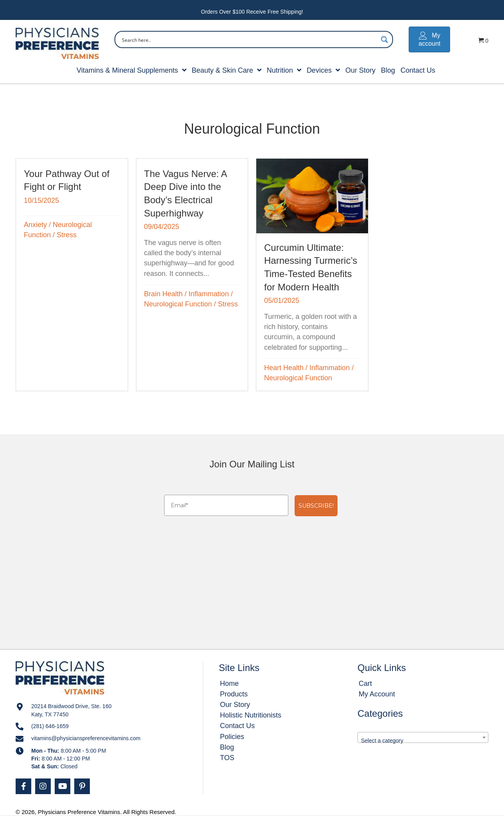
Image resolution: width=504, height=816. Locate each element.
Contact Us (237, 726)
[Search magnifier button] (384, 39)
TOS (227, 758)
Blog (227, 747)
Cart (365, 684)
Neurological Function (178, 304)
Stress (67, 235)
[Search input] (249, 39)
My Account (377, 694)
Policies (232, 737)
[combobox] (423, 737)
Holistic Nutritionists (251, 715)
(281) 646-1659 (50, 726)
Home (229, 684)
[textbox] (423, 741)
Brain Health (164, 294)
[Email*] (226, 505)
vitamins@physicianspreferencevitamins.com (86, 738)
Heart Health (284, 368)
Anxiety (35, 225)
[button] (23, 786)
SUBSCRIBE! (316, 506)
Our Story (235, 705)
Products (234, 694)
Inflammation (209, 294)
